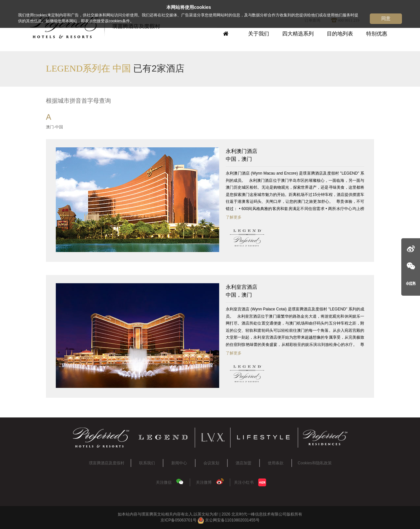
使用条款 (276, 463)
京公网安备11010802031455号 (229, 520)
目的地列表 (340, 34)
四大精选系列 (298, 34)
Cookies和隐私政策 (315, 463)
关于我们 (259, 34)
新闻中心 (179, 463)
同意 (386, 18)
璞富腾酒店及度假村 (107, 463)
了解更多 (234, 217)
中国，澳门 (295, 155)
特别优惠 (377, 34)
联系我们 (147, 463)
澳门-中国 (54, 127)
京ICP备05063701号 (178, 520)
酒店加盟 (243, 463)
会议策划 (211, 463)
